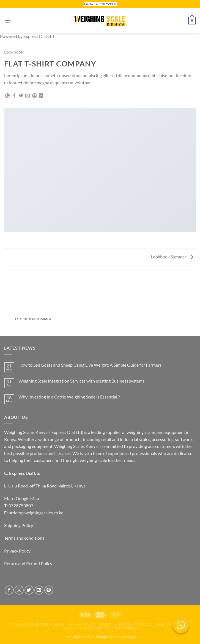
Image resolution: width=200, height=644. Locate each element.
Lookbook (14, 52)
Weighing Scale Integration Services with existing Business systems (81, 381)
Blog (60, 624)
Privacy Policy (17, 551)
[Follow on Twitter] (29, 590)
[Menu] (7, 20)
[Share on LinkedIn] (41, 96)
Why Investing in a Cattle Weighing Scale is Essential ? (69, 397)
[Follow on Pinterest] (49, 590)
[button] (181, 625)
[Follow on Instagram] (19, 590)
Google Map (27, 498)
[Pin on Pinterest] (34, 96)
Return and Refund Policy (28, 563)
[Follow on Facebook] (9, 590)
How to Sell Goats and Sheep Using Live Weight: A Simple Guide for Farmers (90, 365)
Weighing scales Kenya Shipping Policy (101, 628)
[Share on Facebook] (14, 96)
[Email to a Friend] (28, 96)
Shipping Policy (19, 525)
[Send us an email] (39, 590)
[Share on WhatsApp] (7, 96)
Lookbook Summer (172, 257)
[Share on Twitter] (21, 96)
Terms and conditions (24, 538)
